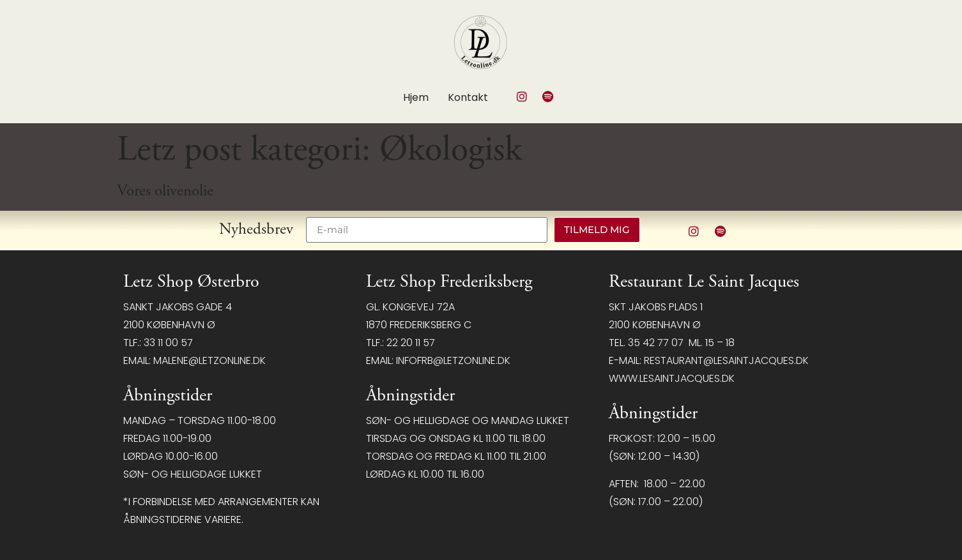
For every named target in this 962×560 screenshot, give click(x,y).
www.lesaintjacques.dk (672, 378)
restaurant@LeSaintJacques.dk (726, 360)
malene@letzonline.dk (210, 360)
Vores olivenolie (165, 191)
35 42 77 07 (656, 343)
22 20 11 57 (411, 343)
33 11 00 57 (168, 343)
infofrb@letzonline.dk (453, 360)
